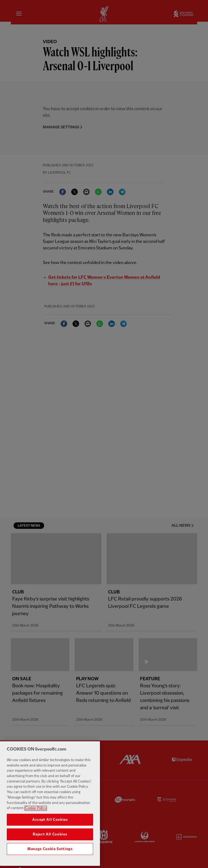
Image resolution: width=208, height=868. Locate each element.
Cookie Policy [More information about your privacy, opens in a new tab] (36, 845)
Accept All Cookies (50, 857)
